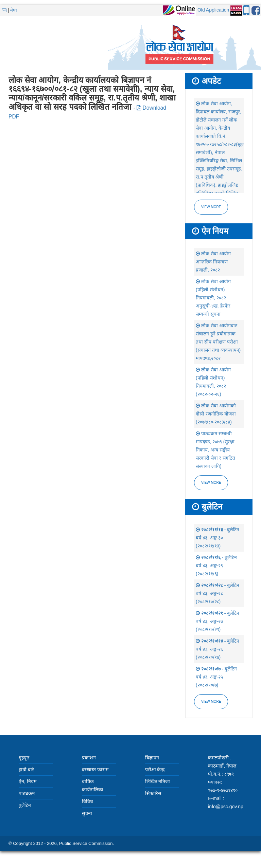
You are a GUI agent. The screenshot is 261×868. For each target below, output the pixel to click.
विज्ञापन (152, 758)
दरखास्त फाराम (95, 770)
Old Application (213, 10)
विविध (88, 801)
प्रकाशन (89, 758)
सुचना (87, 813)
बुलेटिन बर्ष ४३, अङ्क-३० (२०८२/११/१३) (217, 538)
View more (211, 207)
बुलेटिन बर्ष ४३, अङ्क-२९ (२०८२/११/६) (216, 566)
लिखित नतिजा (158, 781)
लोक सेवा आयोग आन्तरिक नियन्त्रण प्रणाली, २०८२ (213, 262)
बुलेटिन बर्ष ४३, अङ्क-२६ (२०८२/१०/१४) (217, 649)
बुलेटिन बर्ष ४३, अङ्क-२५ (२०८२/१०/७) (216, 677)
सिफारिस (153, 793)
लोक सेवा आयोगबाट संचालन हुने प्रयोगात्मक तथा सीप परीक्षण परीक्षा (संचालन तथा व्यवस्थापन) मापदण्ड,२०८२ (218, 342)
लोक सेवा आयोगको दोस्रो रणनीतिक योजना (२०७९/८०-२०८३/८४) (216, 414)
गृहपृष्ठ (24, 758)
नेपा (14, 10)
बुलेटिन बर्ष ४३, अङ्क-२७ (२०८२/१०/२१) (217, 621)
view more (211, 483)
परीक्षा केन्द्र (155, 770)
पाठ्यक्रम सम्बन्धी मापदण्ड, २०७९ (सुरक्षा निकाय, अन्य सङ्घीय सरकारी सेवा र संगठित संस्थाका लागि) (215, 450)
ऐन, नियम (28, 781)
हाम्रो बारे (26, 770)
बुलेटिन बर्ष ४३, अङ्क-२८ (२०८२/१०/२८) (217, 593)
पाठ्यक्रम (27, 793)
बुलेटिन (25, 805)
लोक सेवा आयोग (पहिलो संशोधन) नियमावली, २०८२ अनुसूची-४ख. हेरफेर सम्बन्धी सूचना (213, 298)
